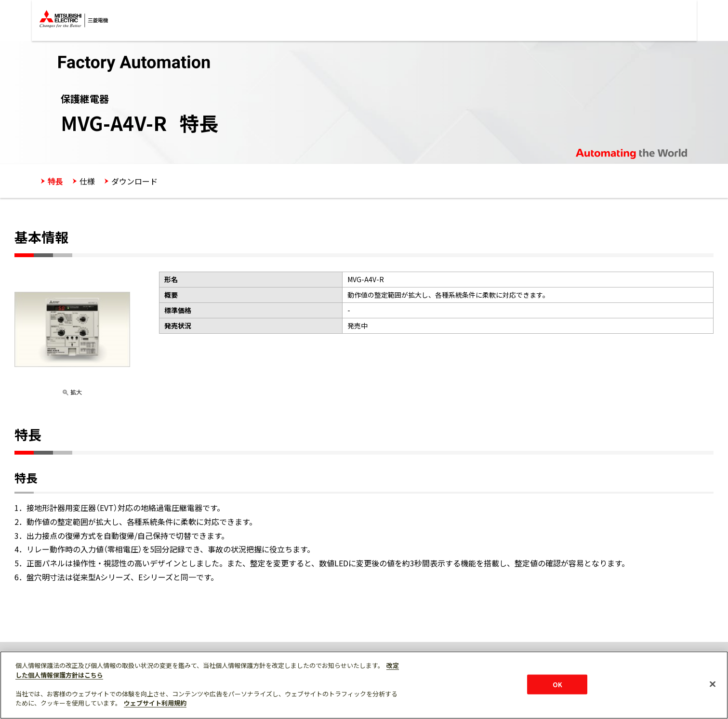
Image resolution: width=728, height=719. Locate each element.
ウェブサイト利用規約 (155, 703)
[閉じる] (713, 684)
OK (557, 684)
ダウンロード (134, 181)
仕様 (87, 181)
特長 (55, 181)
